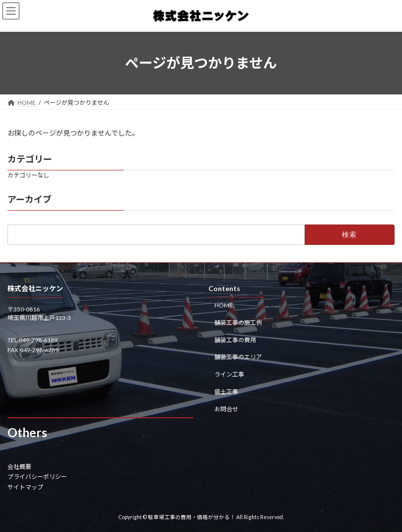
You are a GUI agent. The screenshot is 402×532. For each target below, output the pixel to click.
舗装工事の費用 (235, 340)
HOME (224, 305)
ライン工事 (229, 374)
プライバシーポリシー (37, 477)
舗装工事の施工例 (238, 322)
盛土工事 (226, 391)
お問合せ (226, 409)
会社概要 (19, 466)
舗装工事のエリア (238, 357)
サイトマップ (25, 487)
